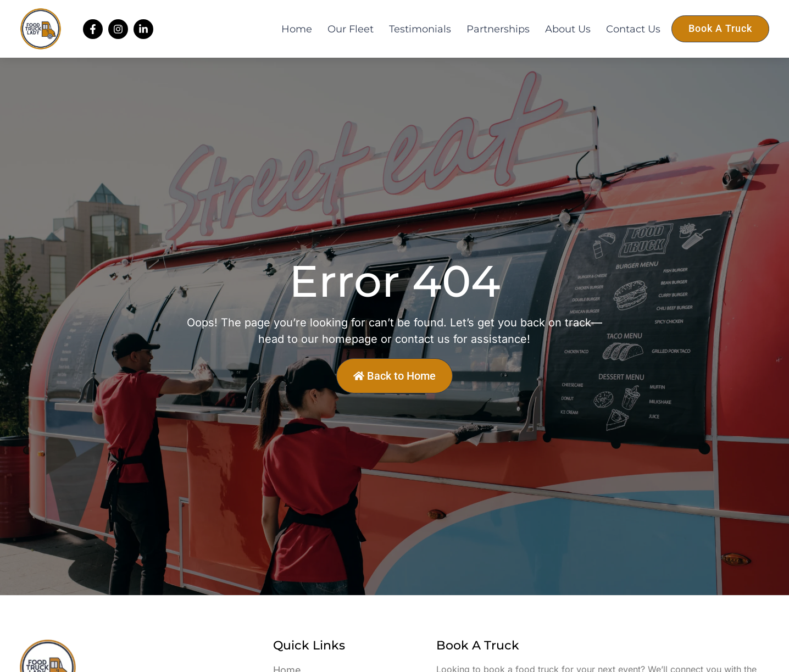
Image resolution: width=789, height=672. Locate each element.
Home (297, 29)
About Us (568, 29)
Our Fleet (351, 29)
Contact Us (633, 29)
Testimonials (420, 29)
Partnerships (498, 29)
